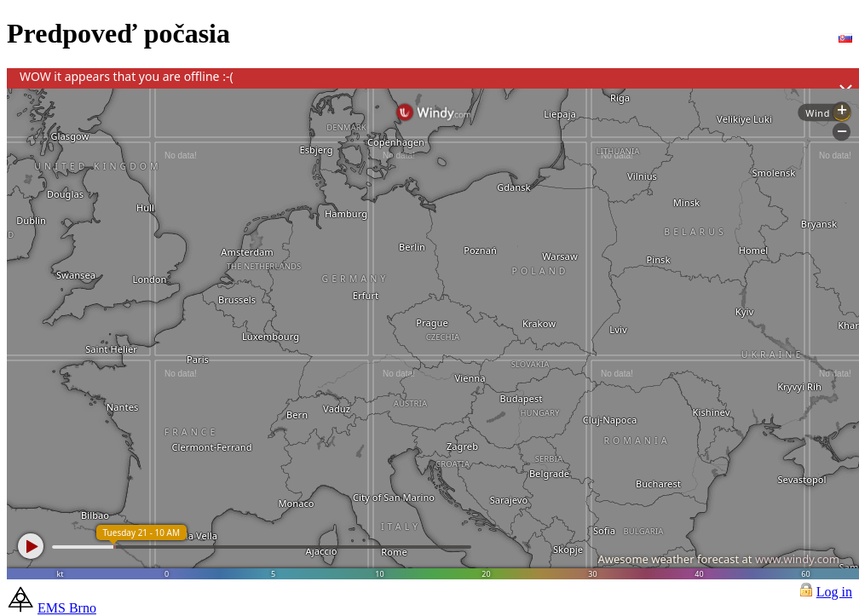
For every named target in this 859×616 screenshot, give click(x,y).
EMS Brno (67, 608)
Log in (834, 592)
